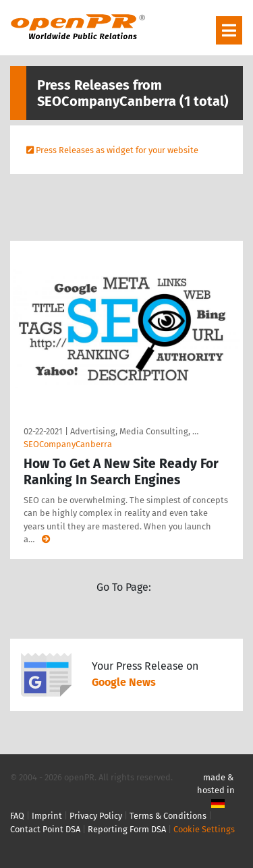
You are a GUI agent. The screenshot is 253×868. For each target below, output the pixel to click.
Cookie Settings (204, 829)
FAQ (17, 816)
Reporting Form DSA (127, 829)
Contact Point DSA (45, 829)
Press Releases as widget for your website (117, 150)
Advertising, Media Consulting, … (134, 431)
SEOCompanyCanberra (68, 444)
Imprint (47, 816)
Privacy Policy (96, 816)
